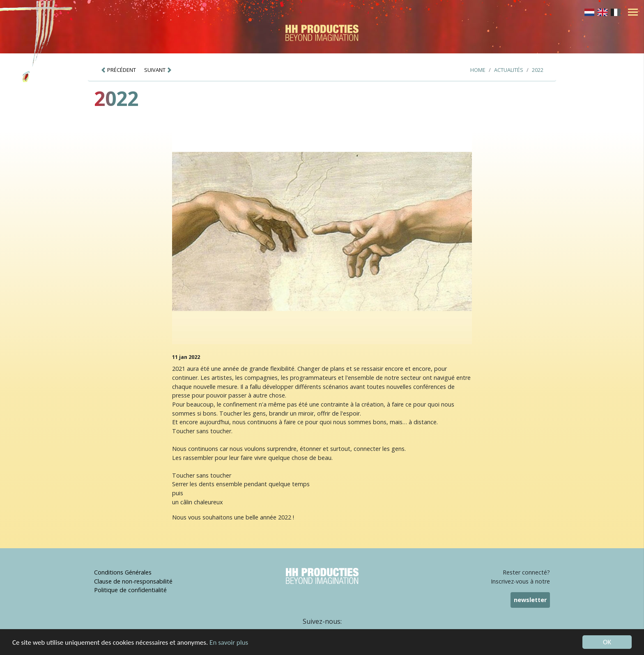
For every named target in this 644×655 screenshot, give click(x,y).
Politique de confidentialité (130, 590)
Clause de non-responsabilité (133, 581)
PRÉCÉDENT (118, 70)
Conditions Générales (123, 572)
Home (478, 70)
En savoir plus (229, 643)
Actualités (509, 70)
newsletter (530, 600)
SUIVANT (158, 70)
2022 (538, 70)
